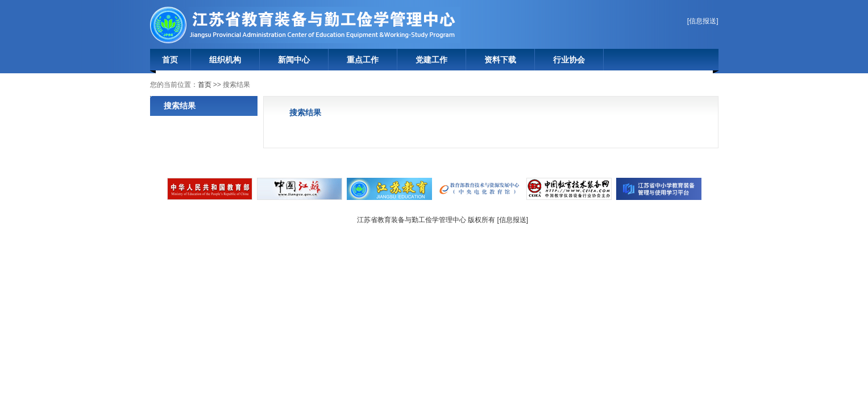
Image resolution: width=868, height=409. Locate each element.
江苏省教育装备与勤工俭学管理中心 (306, 25)
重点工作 (363, 60)
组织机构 (225, 60)
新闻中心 (294, 60)
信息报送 (703, 21)
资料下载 (500, 60)
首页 (170, 60)
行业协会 (569, 60)
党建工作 (431, 60)
